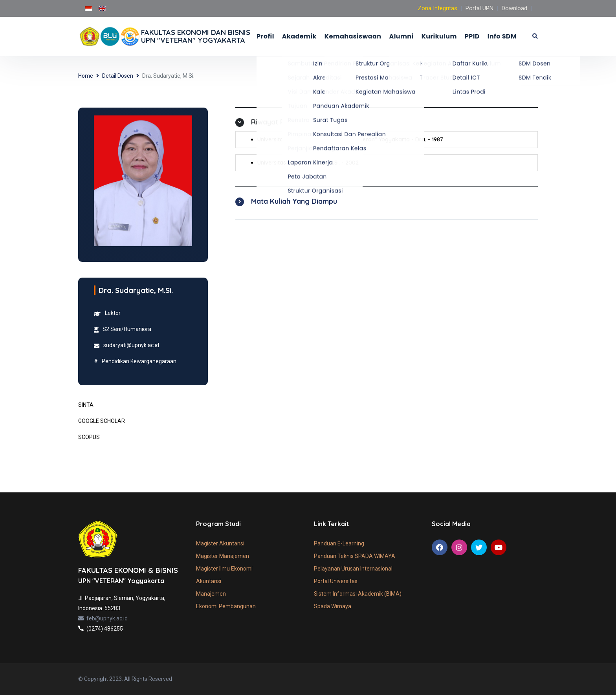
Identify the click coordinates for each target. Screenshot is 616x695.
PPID (472, 36)
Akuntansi (209, 581)
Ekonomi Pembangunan (226, 606)
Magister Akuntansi (220, 543)
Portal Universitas (336, 581)
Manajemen (211, 594)
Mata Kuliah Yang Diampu (294, 201)
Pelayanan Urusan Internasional (353, 569)
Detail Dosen (118, 76)
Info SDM (502, 36)
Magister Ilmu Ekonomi (224, 569)
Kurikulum (439, 36)
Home (86, 76)
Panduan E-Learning (339, 543)
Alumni (401, 36)
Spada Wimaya (333, 606)
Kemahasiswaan (353, 36)
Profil (265, 36)
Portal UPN (479, 8)
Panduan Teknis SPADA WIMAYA (355, 556)
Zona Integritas (437, 8)
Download (514, 8)
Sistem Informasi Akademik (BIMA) (358, 594)
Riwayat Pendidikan (284, 122)
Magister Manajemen (223, 556)
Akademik (299, 36)
